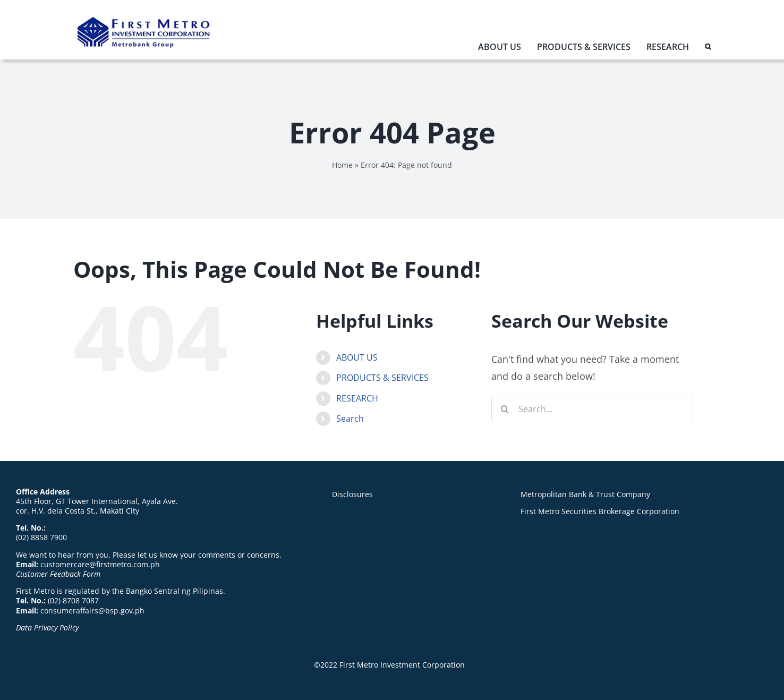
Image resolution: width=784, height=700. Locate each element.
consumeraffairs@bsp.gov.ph (92, 611)
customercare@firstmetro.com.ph (100, 564)
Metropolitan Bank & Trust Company (585, 494)
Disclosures (352, 494)
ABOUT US (357, 357)
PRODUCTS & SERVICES (382, 378)
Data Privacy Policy (47, 628)
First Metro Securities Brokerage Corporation (600, 511)
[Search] (505, 409)
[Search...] (592, 409)
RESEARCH (357, 398)
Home (342, 165)
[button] (708, 49)
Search (350, 419)
